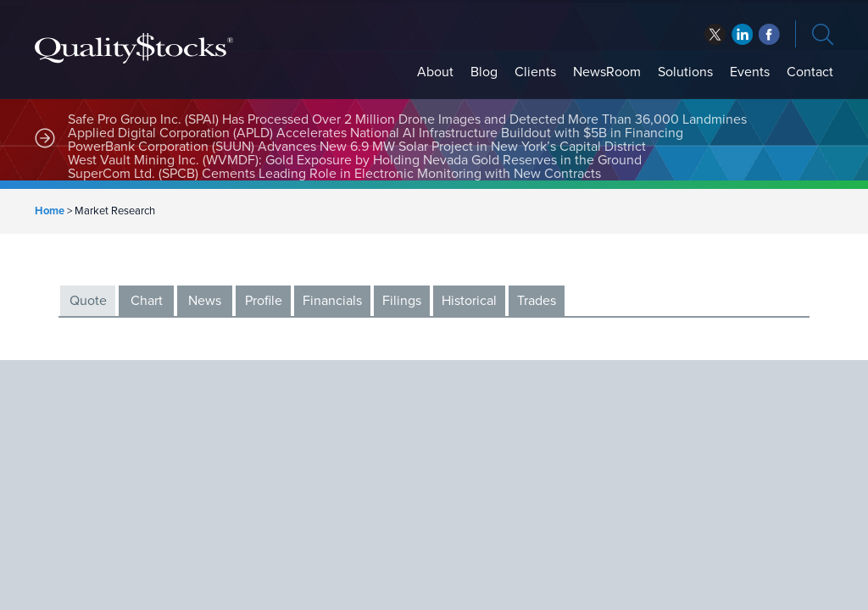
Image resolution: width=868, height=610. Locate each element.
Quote (88, 301)
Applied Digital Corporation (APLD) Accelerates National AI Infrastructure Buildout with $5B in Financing (377, 133)
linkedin (769, 34)
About (435, 72)
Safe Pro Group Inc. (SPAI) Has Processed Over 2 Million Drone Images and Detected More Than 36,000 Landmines (407, 119)
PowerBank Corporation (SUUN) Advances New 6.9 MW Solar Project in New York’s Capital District (357, 147)
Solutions (685, 72)
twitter (715, 34)
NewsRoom (607, 72)
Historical (469, 301)
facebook (742, 34)
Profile (264, 301)
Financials (332, 301)
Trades (537, 301)
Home (50, 211)
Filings (402, 301)
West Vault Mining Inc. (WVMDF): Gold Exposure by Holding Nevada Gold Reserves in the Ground (355, 160)
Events (750, 72)
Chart (147, 301)
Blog (484, 72)
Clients (535, 72)
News (205, 301)
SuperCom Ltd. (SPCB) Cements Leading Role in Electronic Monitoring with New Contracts (334, 174)
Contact (810, 72)
